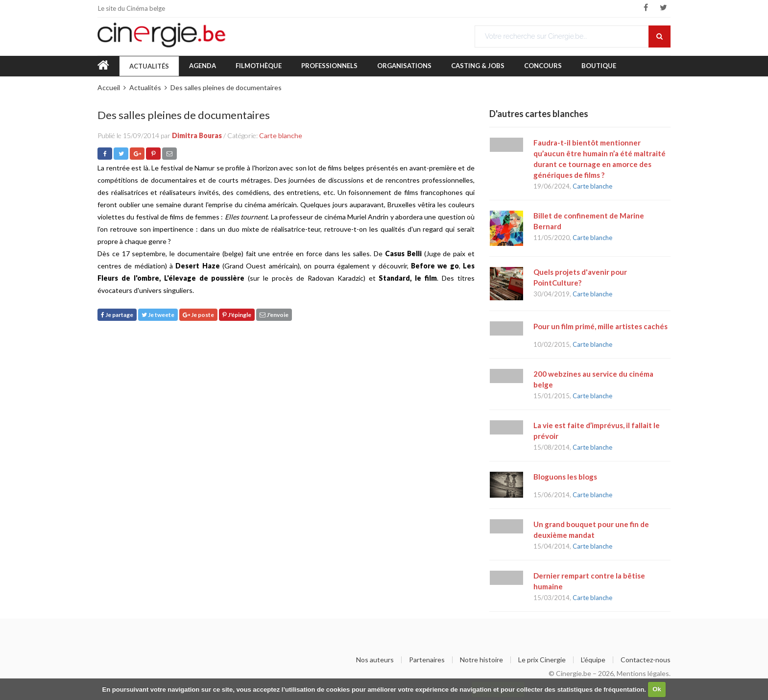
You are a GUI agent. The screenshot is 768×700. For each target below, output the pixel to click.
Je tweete (158, 315)
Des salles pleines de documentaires (226, 87)
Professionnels (329, 66)
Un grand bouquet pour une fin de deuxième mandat (591, 530)
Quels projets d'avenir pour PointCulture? (580, 277)
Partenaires (427, 660)
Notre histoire (481, 660)
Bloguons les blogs (565, 477)
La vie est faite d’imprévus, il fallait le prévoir (597, 431)
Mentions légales (643, 673)
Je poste (198, 315)
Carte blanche (281, 135)
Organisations (404, 66)
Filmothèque (259, 66)
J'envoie (274, 315)
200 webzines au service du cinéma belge (593, 379)
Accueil (109, 87)
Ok (657, 689)
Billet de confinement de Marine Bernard (589, 221)
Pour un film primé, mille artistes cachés (600, 326)
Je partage (117, 315)
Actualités (149, 66)
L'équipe (593, 660)
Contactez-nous (646, 660)
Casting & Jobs (478, 66)
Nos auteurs (375, 660)
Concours (543, 66)
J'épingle (237, 315)
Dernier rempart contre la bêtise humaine (589, 581)
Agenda (203, 66)
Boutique (599, 66)
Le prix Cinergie (542, 660)
